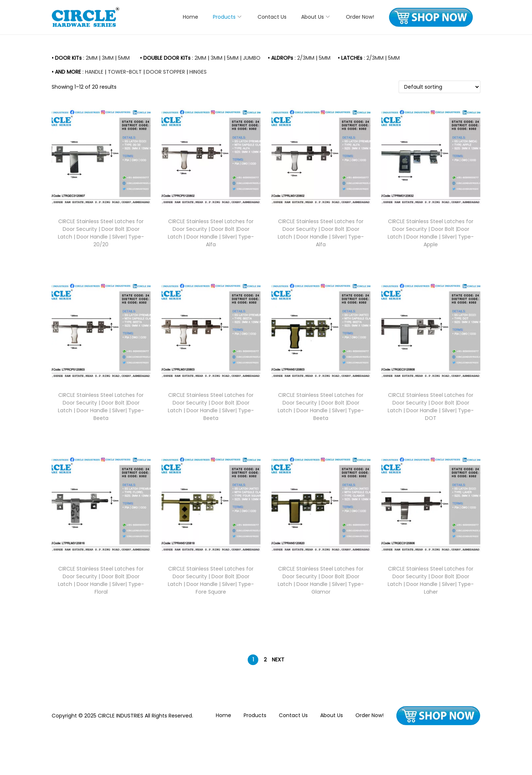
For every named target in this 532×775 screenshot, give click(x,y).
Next (278, 660)
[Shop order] (439, 87)
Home (223, 715)
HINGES (198, 72)
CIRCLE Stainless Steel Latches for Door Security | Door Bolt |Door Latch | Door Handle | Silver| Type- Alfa (211, 233)
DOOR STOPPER (166, 72)
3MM (108, 58)
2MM (92, 58)
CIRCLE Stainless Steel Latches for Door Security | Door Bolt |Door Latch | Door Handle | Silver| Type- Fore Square (211, 580)
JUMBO (252, 58)
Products (255, 715)
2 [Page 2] (265, 660)
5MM (124, 58)
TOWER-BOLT (125, 72)
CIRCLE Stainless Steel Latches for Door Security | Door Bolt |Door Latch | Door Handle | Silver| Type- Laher (431, 580)
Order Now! (370, 715)
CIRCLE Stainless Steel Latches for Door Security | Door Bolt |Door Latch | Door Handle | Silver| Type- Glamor (321, 580)
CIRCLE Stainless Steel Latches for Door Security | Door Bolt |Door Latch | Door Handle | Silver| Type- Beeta (101, 407)
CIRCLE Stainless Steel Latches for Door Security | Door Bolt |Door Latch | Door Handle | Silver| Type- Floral (101, 580)
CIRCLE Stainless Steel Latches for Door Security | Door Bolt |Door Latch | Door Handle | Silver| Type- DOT (431, 407)
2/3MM (306, 58)
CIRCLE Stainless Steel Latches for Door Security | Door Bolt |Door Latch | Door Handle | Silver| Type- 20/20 (101, 233)
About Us (332, 715)
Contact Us (293, 715)
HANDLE (94, 72)
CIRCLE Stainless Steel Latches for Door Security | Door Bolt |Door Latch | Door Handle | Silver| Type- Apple (431, 233)
